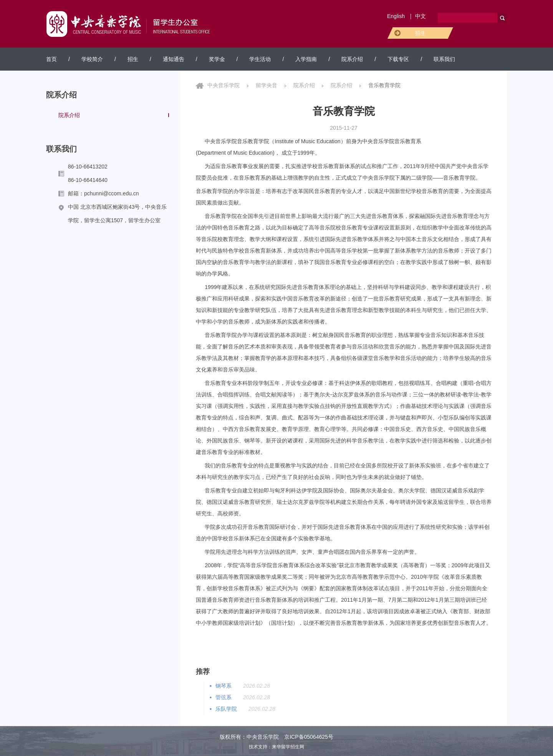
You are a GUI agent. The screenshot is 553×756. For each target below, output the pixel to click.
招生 (421, 33)
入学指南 (306, 59)
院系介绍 (352, 59)
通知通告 (174, 59)
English (396, 16)
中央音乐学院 (224, 85)
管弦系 (224, 697)
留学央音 (267, 85)
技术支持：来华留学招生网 (276, 747)
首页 (51, 59)
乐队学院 (226, 709)
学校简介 (92, 59)
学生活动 (260, 59)
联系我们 (444, 59)
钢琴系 (224, 686)
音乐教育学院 (384, 85)
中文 (421, 16)
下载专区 (398, 59)
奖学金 (217, 59)
